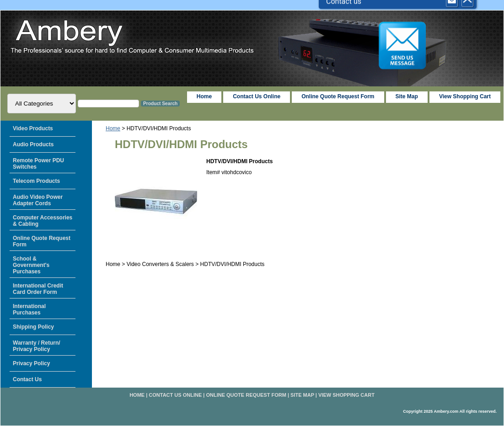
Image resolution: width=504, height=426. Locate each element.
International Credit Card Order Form (38, 289)
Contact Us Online (257, 96)
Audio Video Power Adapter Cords (38, 200)
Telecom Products (36, 181)
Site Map (302, 395)
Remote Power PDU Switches (38, 164)
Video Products (33, 128)
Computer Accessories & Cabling (43, 221)
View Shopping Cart (465, 96)
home (204, 96)
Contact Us (27, 379)
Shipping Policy (33, 327)
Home (113, 128)
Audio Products (33, 144)
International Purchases (29, 309)
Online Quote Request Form (338, 96)
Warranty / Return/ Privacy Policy (37, 346)
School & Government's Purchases (31, 265)
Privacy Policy (31, 363)
